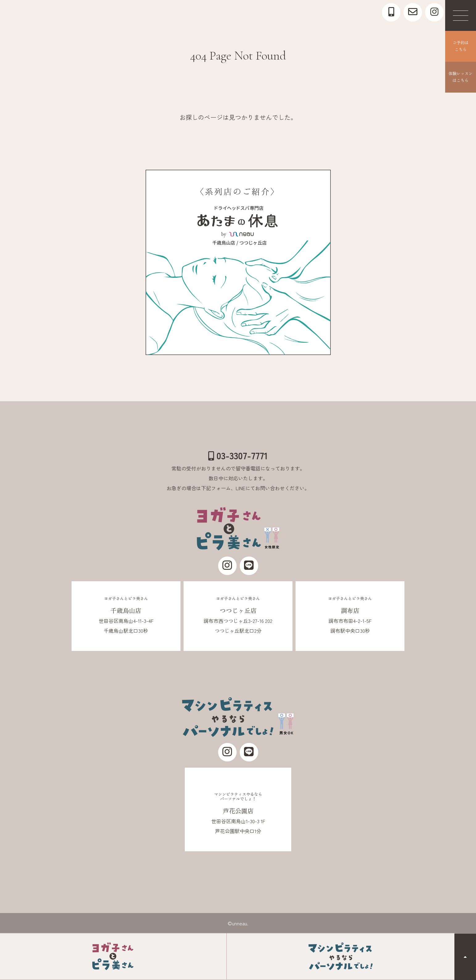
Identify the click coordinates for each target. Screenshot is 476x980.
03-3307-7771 (238, 455)
